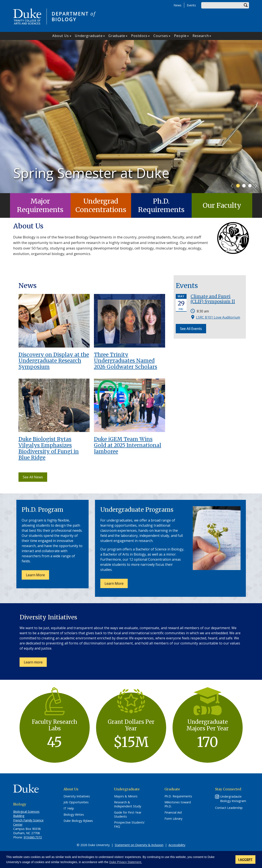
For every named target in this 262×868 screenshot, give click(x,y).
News (178, 5)
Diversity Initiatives (77, 796)
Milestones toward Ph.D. (178, 804)
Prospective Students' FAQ (130, 825)
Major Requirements (40, 205)
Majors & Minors (126, 796)
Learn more (35, 663)
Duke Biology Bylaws (78, 821)
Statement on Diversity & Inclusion (139, 845)
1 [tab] (238, 186)
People (180, 36)
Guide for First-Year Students (128, 815)
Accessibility (177, 845)
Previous (234, 184)
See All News (33, 477)
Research (201, 36)
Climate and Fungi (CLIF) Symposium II (213, 299)
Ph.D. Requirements (161, 205)
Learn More (38, 576)
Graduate (117, 36)
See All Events (191, 329)
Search (246, 5)
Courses (161, 36)
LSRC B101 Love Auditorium (218, 317)
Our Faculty (222, 205)
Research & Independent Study (128, 804)
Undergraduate (89, 36)
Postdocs (139, 36)
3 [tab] (250, 186)
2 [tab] (244, 186)
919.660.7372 (33, 837)
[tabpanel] (131, 117)
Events (191, 5)
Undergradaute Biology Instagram (233, 799)
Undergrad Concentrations (101, 205)
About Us (61, 36)
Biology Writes (74, 815)
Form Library (173, 819)
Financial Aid (173, 812)
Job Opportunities (76, 802)
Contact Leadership (229, 808)
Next (258, 184)
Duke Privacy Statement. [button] (126, 862)
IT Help (69, 808)
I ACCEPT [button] (245, 859)
